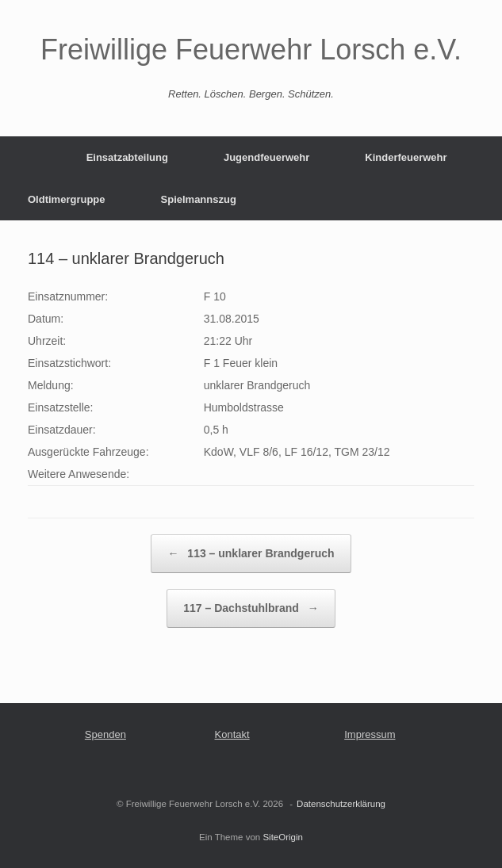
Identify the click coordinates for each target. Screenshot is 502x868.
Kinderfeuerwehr (406, 157)
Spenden (105, 734)
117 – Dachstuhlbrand (251, 608)
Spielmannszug (199, 199)
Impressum (370, 734)
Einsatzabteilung (127, 157)
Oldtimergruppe (67, 199)
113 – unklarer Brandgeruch (251, 554)
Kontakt (232, 734)
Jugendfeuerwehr (266, 157)
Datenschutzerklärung (341, 804)
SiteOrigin (283, 837)
